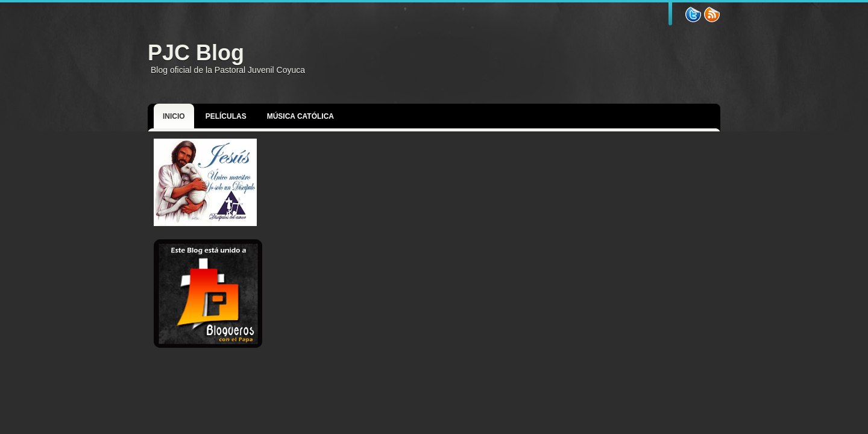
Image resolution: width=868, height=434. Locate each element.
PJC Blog (196, 53)
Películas (226, 116)
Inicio (174, 116)
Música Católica (300, 116)
